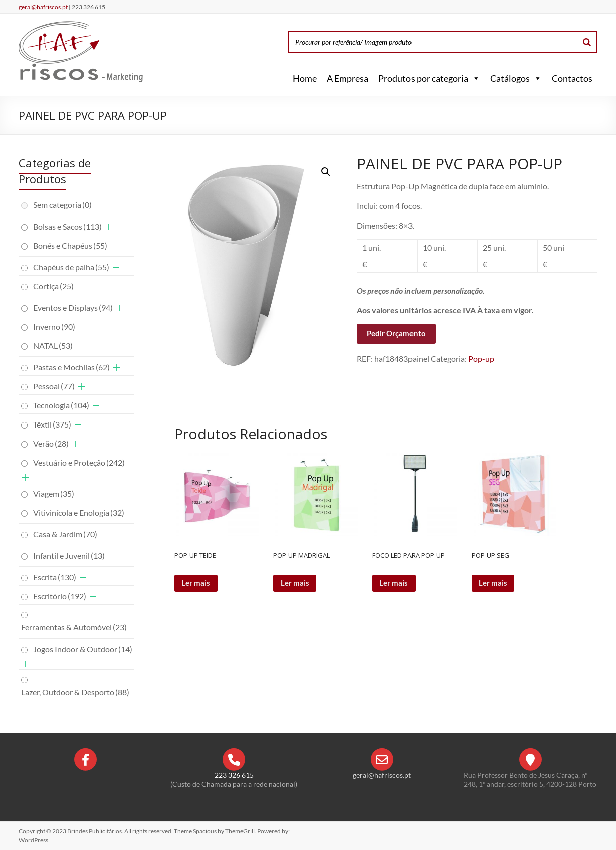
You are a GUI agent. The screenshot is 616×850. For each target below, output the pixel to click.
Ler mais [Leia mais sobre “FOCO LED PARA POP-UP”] (395, 584)
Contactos (572, 78)
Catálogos (516, 78)
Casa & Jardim (65, 534)
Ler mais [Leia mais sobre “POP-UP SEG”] (494, 584)
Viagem (54, 493)
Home (305, 78)
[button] (474, 78)
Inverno (54, 327)
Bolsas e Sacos (67, 226)
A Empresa (348, 78)
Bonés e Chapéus (70, 245)
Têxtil (52, 424)
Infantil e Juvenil (69, 556)
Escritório (60, 596)
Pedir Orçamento (396, 333)
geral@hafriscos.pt (44, 7)
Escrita (55, 577)
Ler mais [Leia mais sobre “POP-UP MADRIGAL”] (296, 584)
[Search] (587, 42)
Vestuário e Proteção (79, 462)
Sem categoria (62, 205)
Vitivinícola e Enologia (79, 512)
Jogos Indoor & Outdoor (83, 649)
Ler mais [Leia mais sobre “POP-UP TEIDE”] (197, 584)
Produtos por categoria (429, 78)
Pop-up (481, 359)
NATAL (53, 346)
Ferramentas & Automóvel (74, 627)
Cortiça (53, 286)
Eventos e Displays (73, 307)
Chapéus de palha (71, 267)
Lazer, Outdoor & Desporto (75, 692)
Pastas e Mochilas (71, 367)
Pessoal (54, 386)
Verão (51, 443)
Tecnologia (61, 405)
